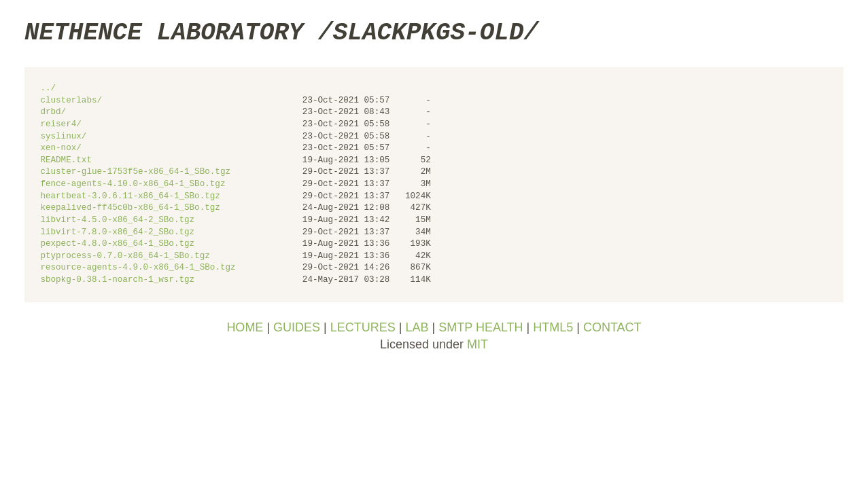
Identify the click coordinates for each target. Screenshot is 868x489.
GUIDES (297, 327)
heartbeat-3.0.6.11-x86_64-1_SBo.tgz (130, 197)
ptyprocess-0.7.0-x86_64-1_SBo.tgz (125, 256)
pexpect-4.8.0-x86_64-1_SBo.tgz (117, 244)
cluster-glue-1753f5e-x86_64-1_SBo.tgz (135, 172)
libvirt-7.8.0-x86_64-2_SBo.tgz (117, 233)
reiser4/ (60, 125)
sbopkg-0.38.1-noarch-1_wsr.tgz (117, 280)
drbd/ (53, 112)
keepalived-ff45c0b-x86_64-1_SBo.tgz (130, 208)
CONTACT (612, 327)
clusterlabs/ (71, 101)
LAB (417, 327)
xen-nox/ (60, 148)
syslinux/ (63, 137)
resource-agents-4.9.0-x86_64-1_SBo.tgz (138, 268)
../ (48, 89)
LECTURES (363, 327)
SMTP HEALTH (481, 327)
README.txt (66, 161)
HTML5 (553, 327)
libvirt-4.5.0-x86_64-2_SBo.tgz (117, 220)
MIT (478, 344)
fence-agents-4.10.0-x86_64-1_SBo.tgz (133, 184)
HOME (245, 327)
